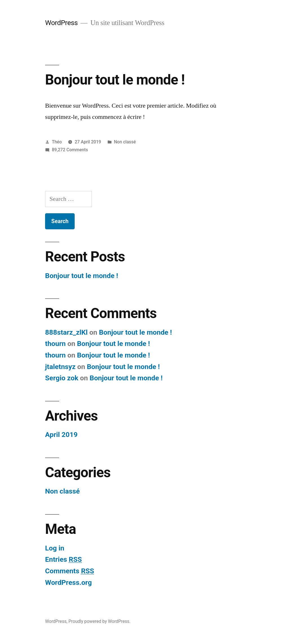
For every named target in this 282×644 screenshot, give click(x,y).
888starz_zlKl (66, 332)
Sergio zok (62, 378)
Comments (70, 571)
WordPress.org (68, 582)
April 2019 (61, 435)
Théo (57, 142)
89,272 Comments (70, 150)
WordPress (61, 23)
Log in (55, 548)
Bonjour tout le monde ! (115, 80)
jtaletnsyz (60, 367)
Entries (63, 559)
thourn (55, 344)
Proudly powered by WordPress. (99, 621)
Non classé (125, 142)
